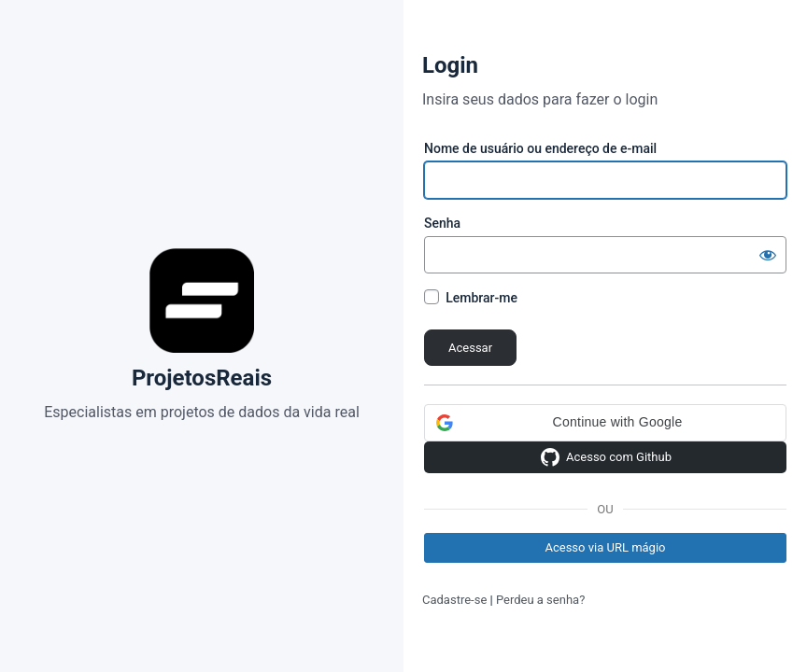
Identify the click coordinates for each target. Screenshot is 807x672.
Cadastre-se (454, 600)
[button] (605, 423)
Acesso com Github (605, 457)
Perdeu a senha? (540, 600)
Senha (442, 223)
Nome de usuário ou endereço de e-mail (540, 148)
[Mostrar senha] (768, 255)
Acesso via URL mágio (605, 547)
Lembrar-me (481, 298)
